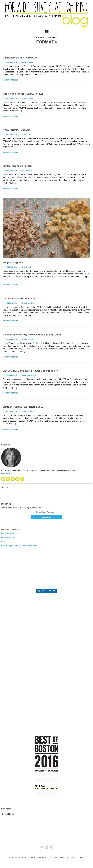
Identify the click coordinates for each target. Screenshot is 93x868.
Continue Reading (10, 80)
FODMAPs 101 (8, 538)
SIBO (4, 542)
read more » (6, 473)
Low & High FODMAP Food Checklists (19, 546)
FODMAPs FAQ (8, 533)
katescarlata (11, 62)
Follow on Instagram (48, 591)
